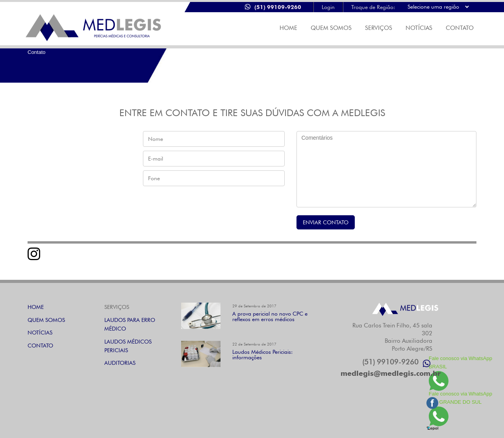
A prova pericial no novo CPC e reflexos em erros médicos (270, 316)
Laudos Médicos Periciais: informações (262, 355)
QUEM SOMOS (46, 320)
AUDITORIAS (120, 363)
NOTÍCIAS (419, 28)
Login (328, 7)
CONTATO (460, 28)
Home (288, 28)
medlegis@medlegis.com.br (391, 373)
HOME (36, 307)
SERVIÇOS (379, 28)
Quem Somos (331, 28)
